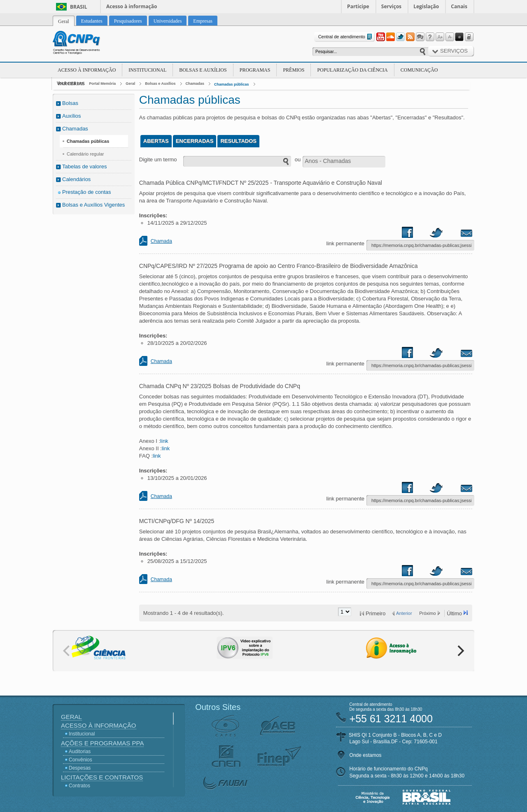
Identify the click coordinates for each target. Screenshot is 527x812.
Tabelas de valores (84, 166)
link (164, 441)
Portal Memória (102, 84)
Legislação (426, 6)
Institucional (147, 70)
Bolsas (70, 103)
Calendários (76, 179)
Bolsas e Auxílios (203, 70)
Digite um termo (158, 159)
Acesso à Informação (87, 70)
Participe (358, 6)
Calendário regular (85, 154)
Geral (130, 84)
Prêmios (294, 70)
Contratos (79, 786)
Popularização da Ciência (352, 70)
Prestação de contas (87, 192)
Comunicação (419, 70)
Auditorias (80, 752)
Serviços (391, 6)
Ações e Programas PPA (102, 743)
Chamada (161, 241)
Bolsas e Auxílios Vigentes (93, 205)
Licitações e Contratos (102, 777)
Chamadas (195, 84)
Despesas (80, 768)
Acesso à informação (132, 6)
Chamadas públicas (232, 84)
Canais (459, 6)
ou (298, 159)
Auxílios (72, 116)
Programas (255, 70)
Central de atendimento (346, 37)
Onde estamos (366, 755)
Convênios (80, 760)
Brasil (79, 7)
